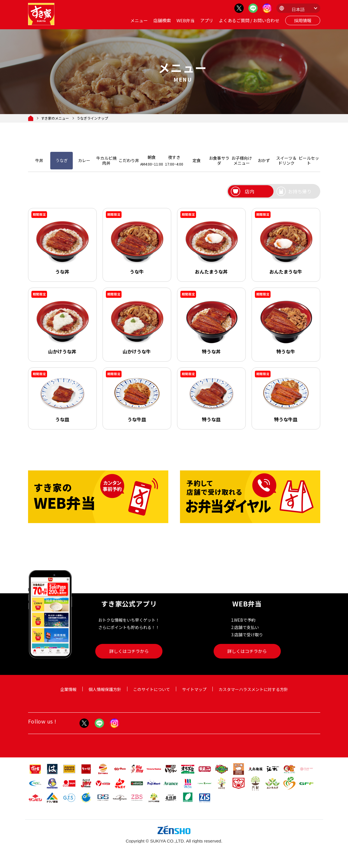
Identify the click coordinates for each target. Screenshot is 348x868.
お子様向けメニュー (242, 160)
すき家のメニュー (55, 118)
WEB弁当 (186, 20)
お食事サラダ (219, 160)
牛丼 (39, 160)
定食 (197, 160)
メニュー (139, 20)
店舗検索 (162, 20)
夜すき (174, 160)
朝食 (152, 160)
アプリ (207, 20)
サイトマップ (194, 689)
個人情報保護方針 (105, 689)
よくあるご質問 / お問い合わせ (249, 20)
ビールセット (309, 160)
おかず (264, 160)
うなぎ (62, 160)
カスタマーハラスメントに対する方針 (253, 689)
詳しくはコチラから (129, 651)
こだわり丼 (129, 160)
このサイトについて (152, 689)
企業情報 (68, 689)
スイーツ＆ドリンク (286, 160)
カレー (84, 160)
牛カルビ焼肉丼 (106, 160)
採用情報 (303, 20)
